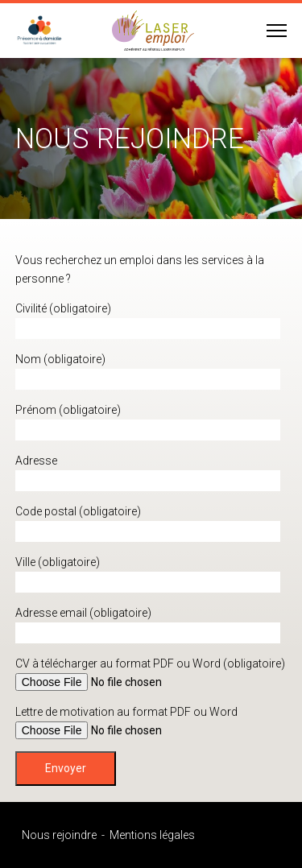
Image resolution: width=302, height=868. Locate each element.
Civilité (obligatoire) (63, 308)
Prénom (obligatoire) (68, 410)
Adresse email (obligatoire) (83, 613)
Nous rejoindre (59, 835)
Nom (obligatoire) (60, 359)
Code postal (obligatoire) (78, 511)
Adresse (36, 461)
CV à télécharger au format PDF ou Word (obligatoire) (150, 663)
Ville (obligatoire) (58, 562)
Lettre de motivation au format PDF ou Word (126, 712)
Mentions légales (152, 835)
